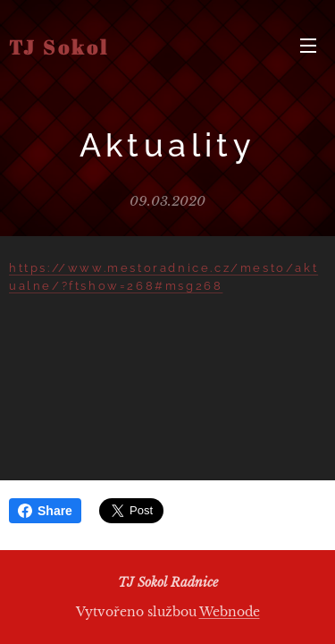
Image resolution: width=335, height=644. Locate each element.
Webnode (230, 612)
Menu (308, 46)
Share (45, 511)
